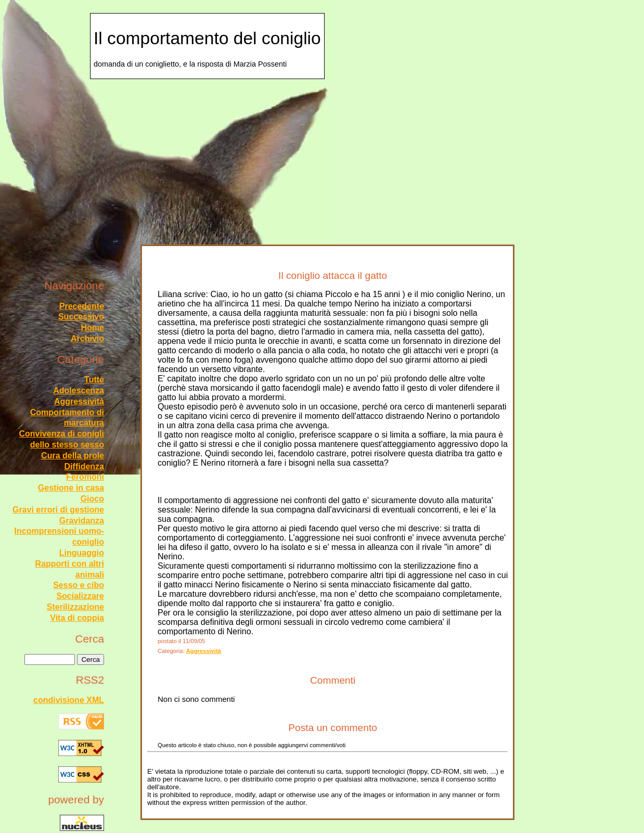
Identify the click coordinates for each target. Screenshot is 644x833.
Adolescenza (79, 390)
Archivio (87, 338)
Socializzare (80, 596)
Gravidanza (82, 521)
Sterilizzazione (75, 607)
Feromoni (85, 477)
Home (93, 328)
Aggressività (204, 651)
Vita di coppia (77, 618)
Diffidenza (84, 466)
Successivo (81, 317)
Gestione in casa (71, 488)
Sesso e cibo (79, 585)
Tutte (94, 380)
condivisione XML (69, 700)
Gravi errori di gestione (58, 510)
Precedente (82, 306)
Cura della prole (73, 456)
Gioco (92, 499)
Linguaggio (82, 553)
